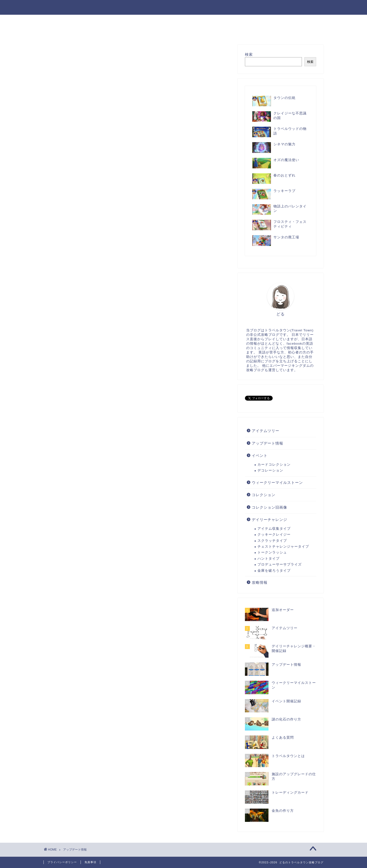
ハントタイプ (268, 559)
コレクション (61, 32)
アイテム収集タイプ (274, 529)
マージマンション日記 (217, 32)
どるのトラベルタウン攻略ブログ (183, 7)
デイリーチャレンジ (224, 21)
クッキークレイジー (274, 535)
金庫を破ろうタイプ (274, 571)
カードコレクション (274, 465)
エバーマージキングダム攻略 (159, 32)
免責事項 (90, 862)
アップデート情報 (299, 21)
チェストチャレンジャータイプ (283, 547)
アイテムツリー (180, 21)
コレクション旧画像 (104, 32)
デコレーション (270, 470)
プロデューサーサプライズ (280, 564)
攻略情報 (146, 21)
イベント (263, 21)
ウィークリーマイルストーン (277, 482)
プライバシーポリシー (62, 862)
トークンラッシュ (272, 552)
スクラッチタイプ (272, 541)
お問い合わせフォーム (69, 21)
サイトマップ (113, 21)
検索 (249, 54)
